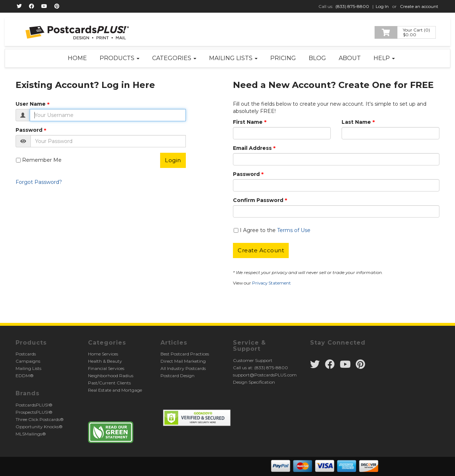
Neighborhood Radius (111, 376)
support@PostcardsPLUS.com (265, 375)
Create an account (419, 6)
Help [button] (384, 58)
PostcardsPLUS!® (34, 405)
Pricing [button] (283, 58)
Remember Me (42, 160)
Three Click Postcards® (40, 419)
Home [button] (77, 58)
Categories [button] (174, 58)
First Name (248, 122)
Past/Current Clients (109, 383)
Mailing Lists (28, 368)
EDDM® (25, 376)
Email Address (252, 148)
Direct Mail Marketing (183, 361)
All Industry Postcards (183, 368)
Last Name (356, 122)
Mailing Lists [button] (233, 58)
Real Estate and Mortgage (115, 390)
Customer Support (253, 360)
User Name (31, 104)
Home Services (103, 354)
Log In (382, 6)
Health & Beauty (105, 361)
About (350, 58)
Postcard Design (178, 376)
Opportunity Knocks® (39, 427)
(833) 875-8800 (352, 6)
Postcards (26, 354)
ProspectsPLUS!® (34, 412)
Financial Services (106, 368)
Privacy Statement (272, 283)
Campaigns (28, 361)
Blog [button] (317, 58)
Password (29, 130)
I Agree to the (275, 230)
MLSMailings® (31, 434)
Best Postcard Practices (185, 354)
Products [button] (120, 58)
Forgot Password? (39, 182)
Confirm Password (258, 200)
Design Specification (254, 382)
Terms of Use (294, 230)
